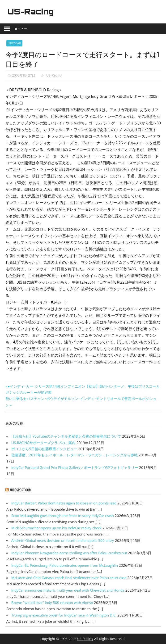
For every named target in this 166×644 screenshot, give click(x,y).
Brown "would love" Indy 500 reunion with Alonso (52, 603)
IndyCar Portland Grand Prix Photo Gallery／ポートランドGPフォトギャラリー (75, 467)
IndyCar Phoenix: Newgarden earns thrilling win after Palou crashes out (69, 553)
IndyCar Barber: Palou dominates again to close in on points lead (64, 503)
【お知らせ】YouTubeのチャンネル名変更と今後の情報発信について (66, 436)
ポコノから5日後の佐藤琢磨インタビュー (44, 449)
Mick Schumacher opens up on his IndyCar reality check (56, 528)
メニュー (21, 29)
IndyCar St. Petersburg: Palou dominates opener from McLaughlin (65, 565)
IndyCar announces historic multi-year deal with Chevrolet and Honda (68, 590)
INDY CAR (14, 43)
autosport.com (20, 490)
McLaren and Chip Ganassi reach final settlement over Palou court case (69, 578)
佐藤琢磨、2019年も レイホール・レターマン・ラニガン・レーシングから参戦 (74, 455)
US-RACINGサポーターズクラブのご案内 (43, 443)
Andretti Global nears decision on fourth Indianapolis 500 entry (63, 540)
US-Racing (31, 12)
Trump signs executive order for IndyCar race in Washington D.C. (64, 615)
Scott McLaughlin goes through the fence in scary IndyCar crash (63, 516)
